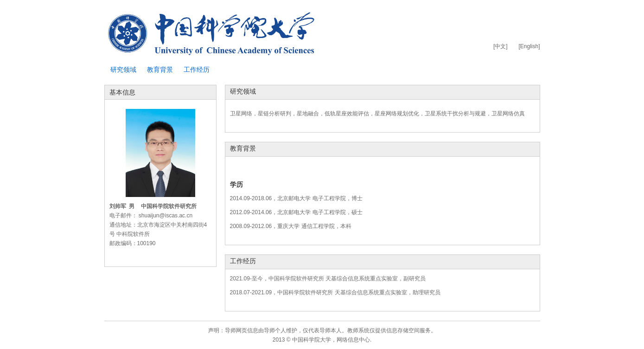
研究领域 (123, 70)
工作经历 (197, 70)
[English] (529, 46)
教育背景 (160, 70)
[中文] (501, 46)
